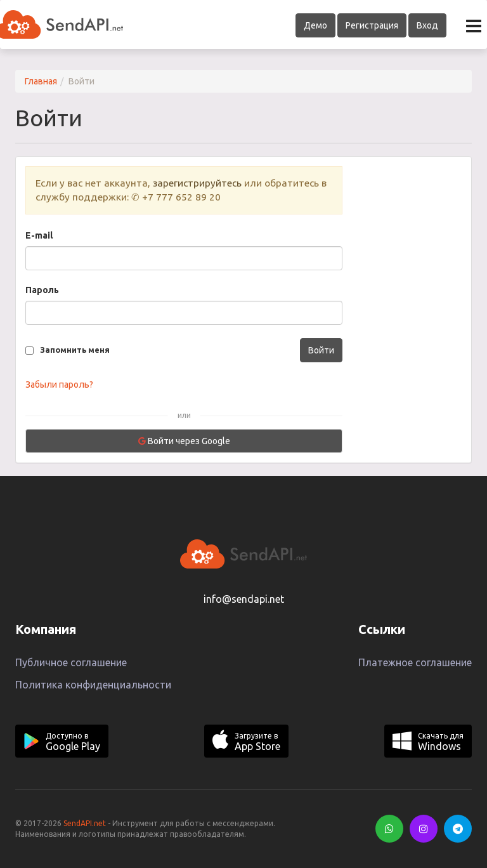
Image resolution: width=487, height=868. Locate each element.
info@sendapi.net (244, 599)
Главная (41, 81)
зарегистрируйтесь (197, 183)
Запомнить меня (75, 350)
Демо (315, 25)
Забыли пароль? (59, 385)
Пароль (42, 290)
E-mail (39, 235)
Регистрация (372, 25)
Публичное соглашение (71, 662)
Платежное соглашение (415, 662)
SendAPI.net (85, 823)
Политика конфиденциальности (93, 685)
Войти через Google (184, 441)
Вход (427, 25)
